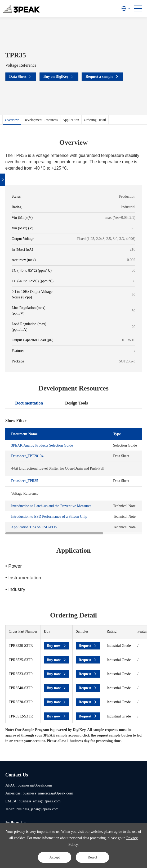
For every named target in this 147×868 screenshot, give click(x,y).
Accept (55, 857)
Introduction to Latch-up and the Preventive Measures (51, 506)
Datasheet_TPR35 (25, 481)
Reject (92, 857)
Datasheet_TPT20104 (27, 456)
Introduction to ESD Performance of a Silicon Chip (49, 517)
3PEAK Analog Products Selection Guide (42, 445)
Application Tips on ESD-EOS (34, 527)
